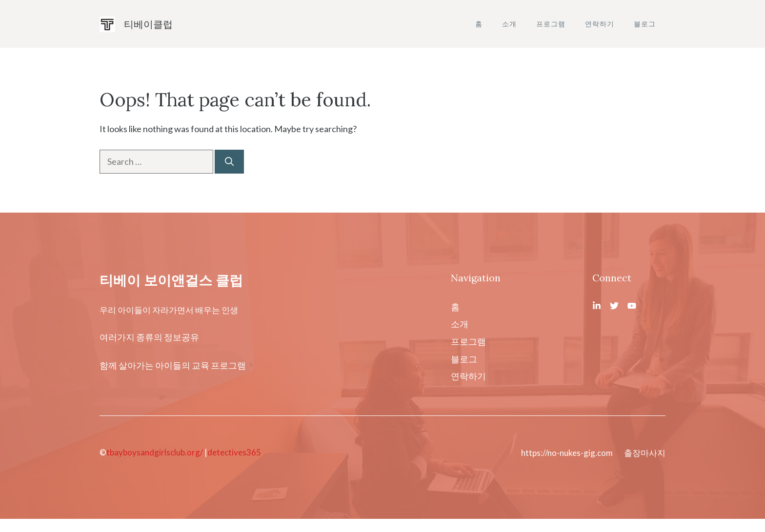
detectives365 (234, 452)
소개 (509, 24)
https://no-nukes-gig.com (567, 453)
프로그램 (551, 24)
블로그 (645, 24)
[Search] (229, 162)
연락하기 (600, 24)
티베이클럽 (148, 24)
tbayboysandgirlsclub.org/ (155, 452)
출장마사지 (645, 453)
